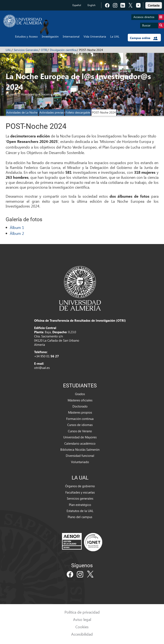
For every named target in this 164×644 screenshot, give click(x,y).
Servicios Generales (26, 50)
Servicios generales (80, 498)
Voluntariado (80, 462)
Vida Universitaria (95, 36)
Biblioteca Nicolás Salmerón (80, 449)
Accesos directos (149, 17)
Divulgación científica (63, 50)
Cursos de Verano (80, 431)
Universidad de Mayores (80, 437)
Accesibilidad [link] (82, 634)
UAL (8, 50)
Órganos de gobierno (80, 486)
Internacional (71, 36)
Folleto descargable (78, 112)
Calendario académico (80, 443)
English (92, 5)
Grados (80, 394)
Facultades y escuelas (80, 492)
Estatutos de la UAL (80, 511)
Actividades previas (52, 112)
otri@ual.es (42, 368)
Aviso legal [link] (82, 619)
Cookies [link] (82, 627)
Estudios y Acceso (26, 36)
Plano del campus (80, 517)
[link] (154, 5)
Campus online (144, 38)
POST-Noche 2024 (104, 112)
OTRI (44, 50)
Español (77, 5)
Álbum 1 (17, 227)
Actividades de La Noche (22, 112)
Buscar (153, 25)
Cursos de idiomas (80, 425)
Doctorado (80, 406)
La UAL (115, 36)
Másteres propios (80, 412)
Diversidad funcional (80, 456)
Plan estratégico (80, 505)
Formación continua (80, 419)
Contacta (154, 5)
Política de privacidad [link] (82, 612)
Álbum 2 (17, 233)
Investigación (50, 36)
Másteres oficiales (80, 400)
